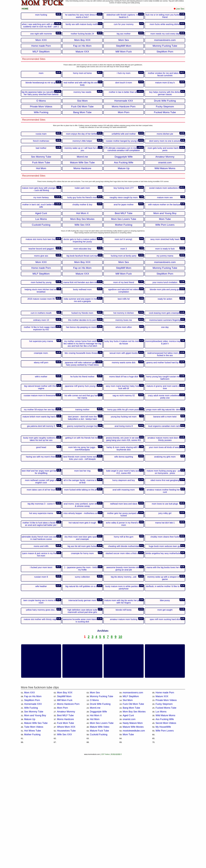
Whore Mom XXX (66, 839)
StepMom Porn (32, 813)
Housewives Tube (66, 843)
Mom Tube (128, 847)
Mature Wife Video (100, 839)
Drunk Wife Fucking (100, 816)
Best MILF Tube (65, 828)
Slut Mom (128, 813)
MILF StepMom (131, 809)
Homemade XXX (33, 816)
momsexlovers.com (133, 805)
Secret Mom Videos (166, 836)
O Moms (94, 813)
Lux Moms (161, 824)
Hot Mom (95, 832)
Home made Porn (165, 805)
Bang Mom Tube (131, 820)
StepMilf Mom (64, 809)
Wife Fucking (31, 820)
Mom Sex (95, 805)
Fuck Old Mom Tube (133, 816)
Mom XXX (29, 805)
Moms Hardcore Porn (68, 816)
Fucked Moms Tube (166, 820)
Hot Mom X (96, 828)
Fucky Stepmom (164, 816)
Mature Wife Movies (133, 839)
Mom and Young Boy (35, 828)
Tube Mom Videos (34, 839)
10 (120, 749)
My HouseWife (163, 839)
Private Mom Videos (166, 813)
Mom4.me (95, 820)
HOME (25, 9)
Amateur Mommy (66, 824)
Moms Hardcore (65, 832)
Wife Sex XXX (64, 847)
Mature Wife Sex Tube (36, 836)
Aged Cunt (128, 828)
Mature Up (30, 832)
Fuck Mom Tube (65, 836)
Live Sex (179, 9)
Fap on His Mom (33, 809)
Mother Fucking (32, 847)
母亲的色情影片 (116, 867)
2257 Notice (105, 867)
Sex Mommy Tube (34, 824)
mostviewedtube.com (134, 843)
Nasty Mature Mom (133, 836)
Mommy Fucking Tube (101, 809)
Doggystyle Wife (98, 824)
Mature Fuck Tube (99, 843)
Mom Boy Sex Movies (134, 824)
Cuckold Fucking (99, 847)
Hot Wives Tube (33, 843)
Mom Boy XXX (65, 805)
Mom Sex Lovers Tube (102, 836)
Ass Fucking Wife (165, 832)
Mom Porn (62, 820)
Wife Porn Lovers (165, 843)
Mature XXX (162, 809)
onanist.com (129, 832)
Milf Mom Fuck (65, 813)
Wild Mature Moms (165, 828)
